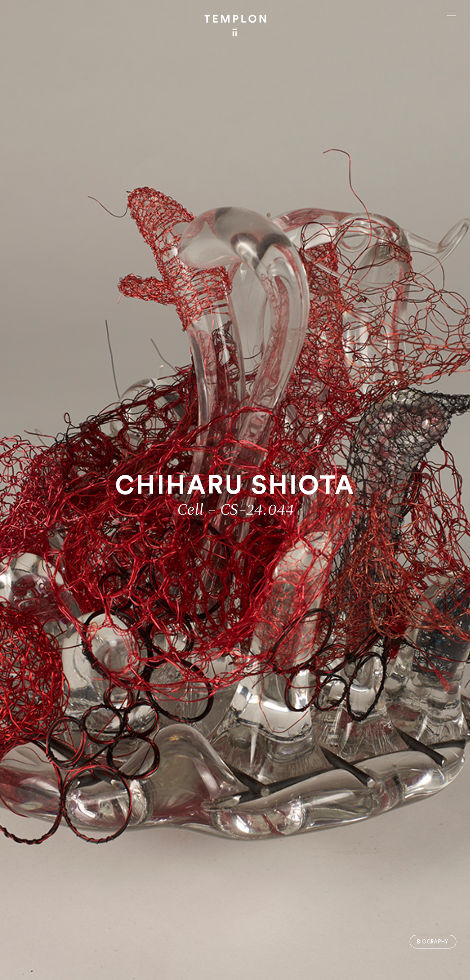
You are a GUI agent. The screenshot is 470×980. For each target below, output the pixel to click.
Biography (433, 942)
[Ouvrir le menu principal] (452, 14)
